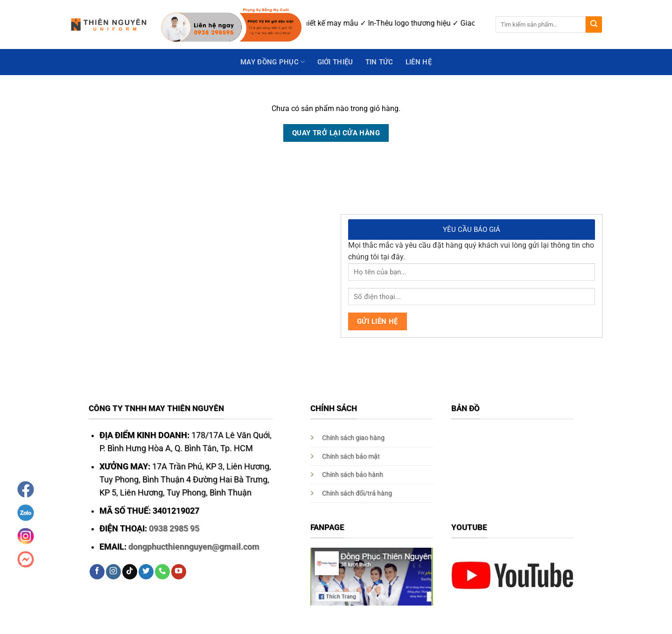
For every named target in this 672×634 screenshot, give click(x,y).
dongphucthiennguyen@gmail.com (194, 547)
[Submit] (594, 24)
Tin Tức (379, 62)
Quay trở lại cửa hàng (336, 133)
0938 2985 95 (174, 529)
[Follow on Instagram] (113, 572)
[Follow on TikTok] (130, 572)
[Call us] (162, 572)
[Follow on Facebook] (97, 572)
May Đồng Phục (273, 62)
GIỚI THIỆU (335, 62)
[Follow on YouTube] (179, 572)
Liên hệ (419, 62)
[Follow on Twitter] (146, 572)
